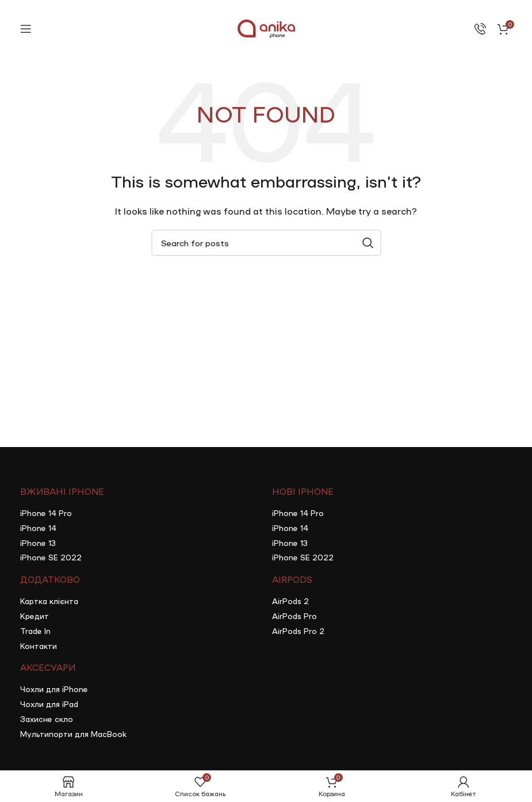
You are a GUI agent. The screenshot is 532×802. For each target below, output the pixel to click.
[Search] (266, 243)
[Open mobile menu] (26, 29)
